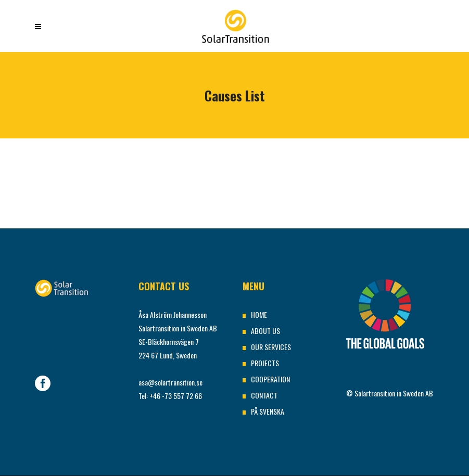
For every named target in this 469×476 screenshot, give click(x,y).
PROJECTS (265, 363)
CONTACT (264, 395)
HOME (259, 314)
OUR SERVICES (271, 347)
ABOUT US (265, 331)
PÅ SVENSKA (268, 411)
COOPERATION (270, 379)
